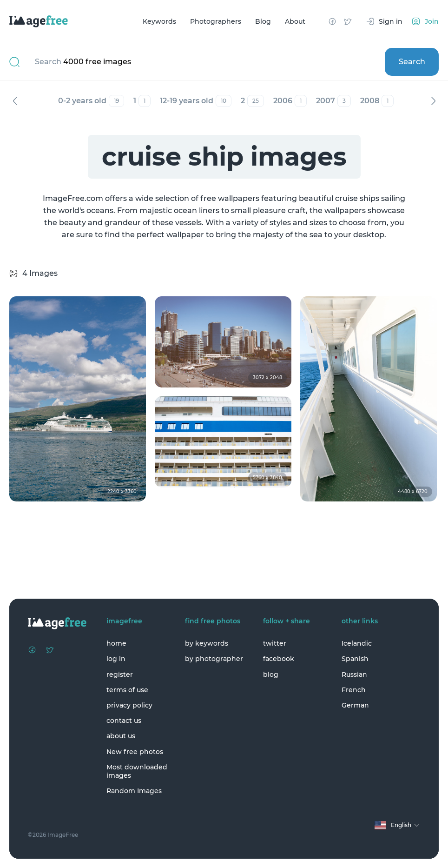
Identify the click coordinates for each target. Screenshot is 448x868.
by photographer (214, 659)
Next (433, 101)
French (354, 690)
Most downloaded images (137, 771)
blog (271, 674)
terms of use (127, 690)
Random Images (134, 791)
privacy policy (129, 705)
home (116, 643)
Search (412, 62)
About (295, 21)
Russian (354, 674)
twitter (275, 643)
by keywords (207, 643)
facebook (279, 659)
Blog (263, 21)
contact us (124, 721)
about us (121, 736)
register (120, 674)
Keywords (159, 21)
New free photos (135, 752)
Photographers (216, 21)
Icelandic (357, 643)
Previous (15, 101)
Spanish (355, 659)
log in (116, 659)
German (355, 705)
